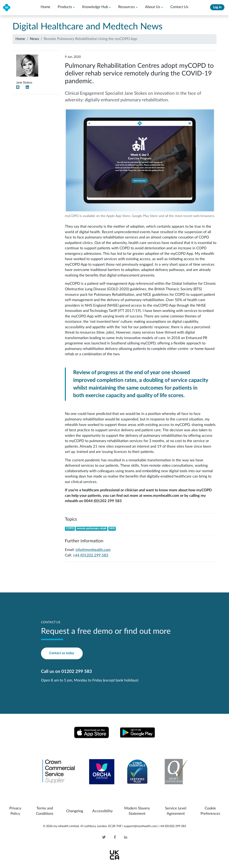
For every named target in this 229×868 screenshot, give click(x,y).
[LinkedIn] (27, 87)
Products (65, 7)
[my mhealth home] (7, 7)
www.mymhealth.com (161, 496)
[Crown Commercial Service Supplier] (59, 771)
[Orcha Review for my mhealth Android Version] (102, 771)
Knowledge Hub (95, 7)
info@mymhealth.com (93, 550)
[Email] (18, 87)
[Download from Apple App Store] (92, 732)
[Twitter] (108, 837)
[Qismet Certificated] (174, 771)
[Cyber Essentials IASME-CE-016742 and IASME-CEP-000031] (137, 771)
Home (45, 7)
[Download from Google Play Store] (137, 732)
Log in (217, 7)
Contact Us (179, 7)
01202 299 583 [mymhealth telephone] (77, 672)
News (34, 39)
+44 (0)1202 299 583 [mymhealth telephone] (173, 826)
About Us (153, 7)
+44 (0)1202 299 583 (91, 555)
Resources (127, 7)
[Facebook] (115, 837)
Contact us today (62, 653)
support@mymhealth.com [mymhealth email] (140, 826)
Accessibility (102, 811)
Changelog (75, 811)
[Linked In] (122, 837)
